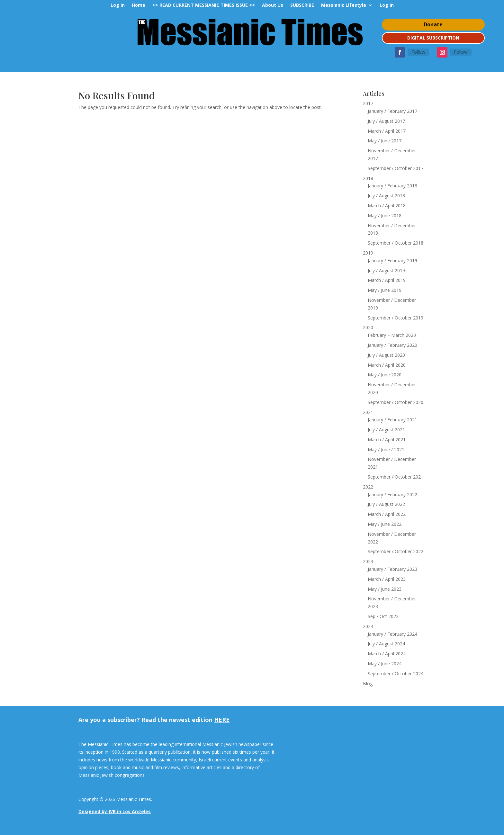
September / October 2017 (396, 168)
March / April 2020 (387, 365)
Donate (433, 24)
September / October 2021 (396, 477)
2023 (368, 561)
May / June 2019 (385, 290)
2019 (368, 253)
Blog (368, 683)
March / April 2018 (387, 206)
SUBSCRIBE (302, 5)
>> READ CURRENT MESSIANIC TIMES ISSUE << (204, 5)
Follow (418, 52)
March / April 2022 (387, 514)
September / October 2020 (396, 402)
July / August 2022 (386, 504)
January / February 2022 (392, 494)
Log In (118, 5)
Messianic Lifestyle (344, 5)
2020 (368, 327)
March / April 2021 (387, 440)
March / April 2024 (387, 654)
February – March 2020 (392, 335)
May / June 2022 (385, 524)
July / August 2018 (386, 196)
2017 (368, 103)
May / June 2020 (385, 375)
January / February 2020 (392, 345)
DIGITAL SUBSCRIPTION (433, 38)
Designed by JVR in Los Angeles (115, 811)
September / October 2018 (396, 243)
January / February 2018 (392, 186)
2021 (368, 412)
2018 (368, 178)
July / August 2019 (386, 270)
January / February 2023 (392, 569)
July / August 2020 (386, 355)
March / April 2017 (387, 131)
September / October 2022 (396, 551)
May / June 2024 (385, 664)
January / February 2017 (392, 111)
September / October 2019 (396, 318)
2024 (368, 626)
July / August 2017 (386, 121)
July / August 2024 (386, 644)
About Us (273, 5)
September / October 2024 (396, 673)
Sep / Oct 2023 (383, 616)
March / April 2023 (387, 579)
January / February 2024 (392, 634)
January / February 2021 (392, 420)
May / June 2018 (385, 215)
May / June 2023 (385, 589)
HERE (222, 720)
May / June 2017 (385, 141)
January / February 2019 (392, 260)
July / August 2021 (386, 430)
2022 (368, 487)
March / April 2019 (387, 280)
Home (139, 5)
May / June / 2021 (386, 449)
